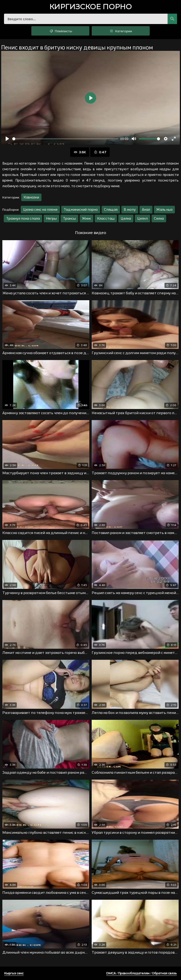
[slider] (65, 139)
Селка (159, 218)
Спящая (111, 209)
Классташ (106, 218)
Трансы (69, 218)
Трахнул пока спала (23, 218)
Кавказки (31, 197)
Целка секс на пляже (40, 209)
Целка (126, 218)
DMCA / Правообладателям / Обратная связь (142, 973)
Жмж (86, 218)
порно (90, 7)
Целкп (142, 218)
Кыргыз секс (14, 973)
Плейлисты (60, 31)
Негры (51, 218)
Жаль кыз (164, 209)
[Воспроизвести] (7, 139)
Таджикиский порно (81, 209)
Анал (146, 209)
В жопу (130, 209)
